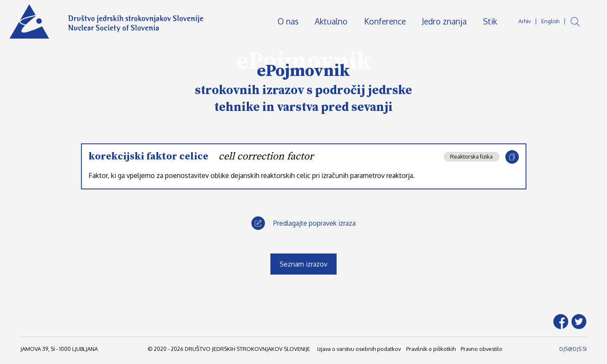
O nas (288, 21)
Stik (490, 21)
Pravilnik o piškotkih (431, 349)
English (550, 21)
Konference (385, 21)
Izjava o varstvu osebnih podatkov (359, 349)
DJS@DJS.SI (573, 349)
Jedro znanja (444, 21)
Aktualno (331, 21)
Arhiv (525, 21)
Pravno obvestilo (482, 349)
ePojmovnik (303, 71)
